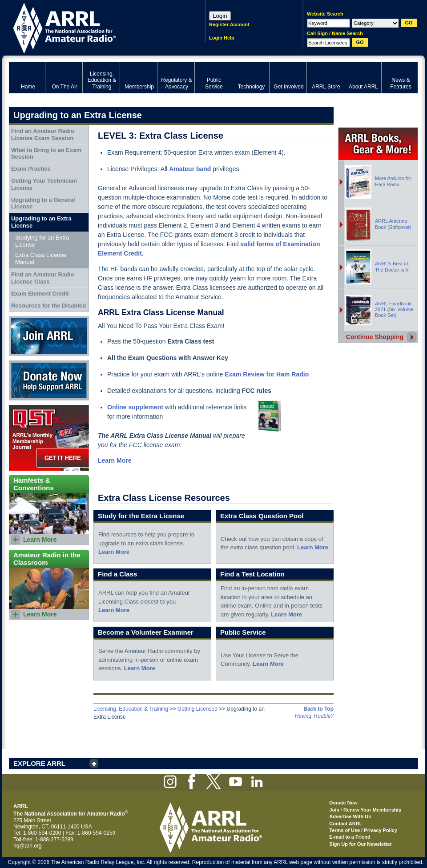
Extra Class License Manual (41, 258)
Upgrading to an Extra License (41, 222)
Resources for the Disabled (48, 306)
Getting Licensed (197, 709)
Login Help (222, 38)
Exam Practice (31, 169)
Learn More (114, 552)
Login (220, 16)
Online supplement (135, 407)
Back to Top (318, 709)
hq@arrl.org (28, 846)
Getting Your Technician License (44, 184)
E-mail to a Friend (350, 837)
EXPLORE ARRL (39, 763)
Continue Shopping (375, 337)
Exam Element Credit (40, 294)
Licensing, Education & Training (131, 709)
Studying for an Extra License (42, 241)
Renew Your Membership (372, 810)
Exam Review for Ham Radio (267, 374)
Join (334, 810)
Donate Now (49, 380)
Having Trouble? (314, 716)
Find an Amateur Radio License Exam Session (43, 134)
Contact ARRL (346, 824)
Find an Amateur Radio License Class (43, 278)
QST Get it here (49, 438)
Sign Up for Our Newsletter (361, 844)
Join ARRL (49, 336)
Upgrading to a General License (43, 203)
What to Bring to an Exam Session (46, 154)
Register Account (229, 24)
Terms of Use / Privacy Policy (363, 830)
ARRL (95, 27)
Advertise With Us (350, 816)
